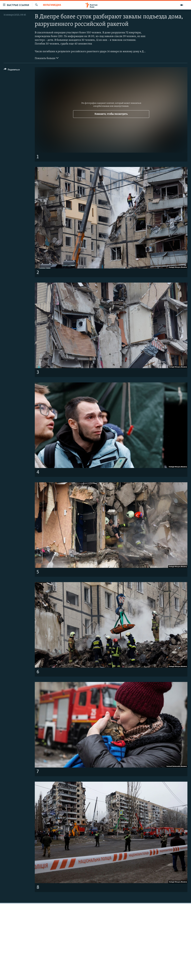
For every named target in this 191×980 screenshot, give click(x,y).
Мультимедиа (52, 5)
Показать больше (47, 58)
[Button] (12, 70)
